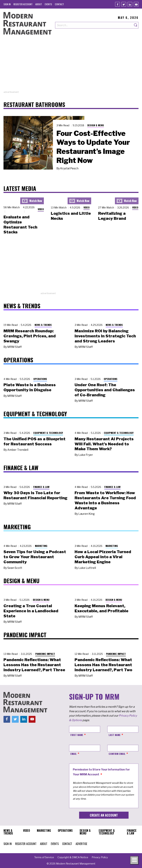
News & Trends (43, 325)
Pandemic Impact (45, 654)
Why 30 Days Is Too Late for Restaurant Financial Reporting (35, 495)
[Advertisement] (71, 66)
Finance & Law (41, 487)
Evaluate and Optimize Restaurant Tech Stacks (20, 225)
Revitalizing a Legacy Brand (112, 216)
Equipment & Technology (48, 433)
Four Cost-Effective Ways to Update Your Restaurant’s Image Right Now (93, 147)
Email (74, 754)
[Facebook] (117, 4)
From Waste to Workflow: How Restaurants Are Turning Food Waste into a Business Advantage (105, 500)
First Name (77, 735)
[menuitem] (7, 4)
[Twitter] (124, 4)
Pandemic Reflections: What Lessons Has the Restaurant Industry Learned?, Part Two (103, 665)
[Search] (136, 25)
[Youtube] (136, 4)
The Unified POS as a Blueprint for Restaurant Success (34, 441)
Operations (40, 379)
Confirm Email (117, 754)
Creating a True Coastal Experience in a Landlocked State (31, 611)
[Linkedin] (130, 4)
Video (41, 209)
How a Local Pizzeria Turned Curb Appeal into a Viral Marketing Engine (103, 557)
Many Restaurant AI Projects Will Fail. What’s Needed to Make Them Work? (104, 444)
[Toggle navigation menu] (134, 860)
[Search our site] (94, 25)
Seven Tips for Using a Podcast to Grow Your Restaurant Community (35, 557)
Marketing (41, 546)
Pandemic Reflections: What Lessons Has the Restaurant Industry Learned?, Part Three (34, 665)
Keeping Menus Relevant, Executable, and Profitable (101, 608)
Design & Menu (96, 125)
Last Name (115, 735)
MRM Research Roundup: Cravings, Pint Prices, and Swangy (30, 336)
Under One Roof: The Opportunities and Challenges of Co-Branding (105, 390)
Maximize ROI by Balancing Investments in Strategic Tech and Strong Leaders (105, 336)
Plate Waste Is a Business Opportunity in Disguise (30, 387)
